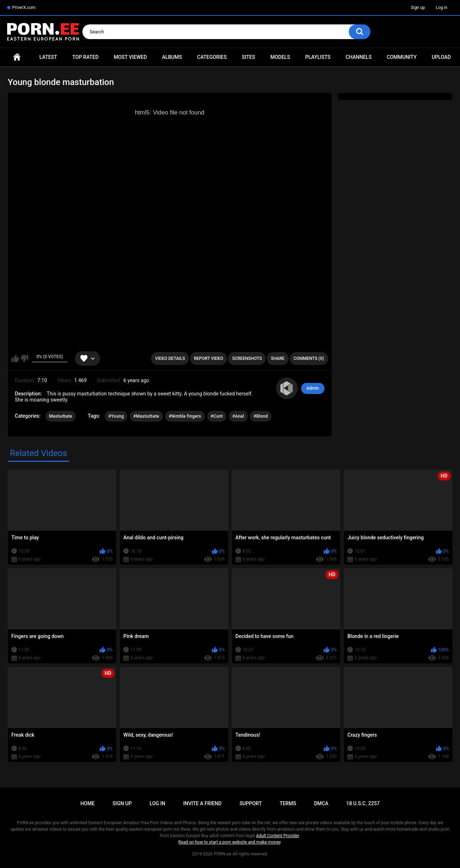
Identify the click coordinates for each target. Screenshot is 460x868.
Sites (248, 57)
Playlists (318, 57)
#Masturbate (146, 416)
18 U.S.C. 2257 (363, 803)
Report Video (208, 358)
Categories (212, 57)
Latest (48, 57)
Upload (441, 57)
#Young (116, 416)
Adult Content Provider (278, 836)
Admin (313, 388)
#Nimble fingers (185, 416)
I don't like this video (25, 358)
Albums (172, 57)
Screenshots (247, 358)
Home (17, 57)
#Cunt (217, 416)
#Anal (238, 416)
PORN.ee (223, 854)
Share (278, 358)
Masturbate (61, 416)
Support (251, 803)
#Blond (261, 416)
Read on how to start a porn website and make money (229, 842)
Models (280, 57)
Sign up (418, 8)
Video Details (170, 358)
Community (402, 57)
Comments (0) (309, 358)
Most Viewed (130, 57)
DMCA (321, 803)
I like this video (15, 358)
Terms (288, 803)
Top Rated (86, 57)
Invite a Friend (202, 803)
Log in (442, 8)
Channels (359, 57)
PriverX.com (24, 8)
